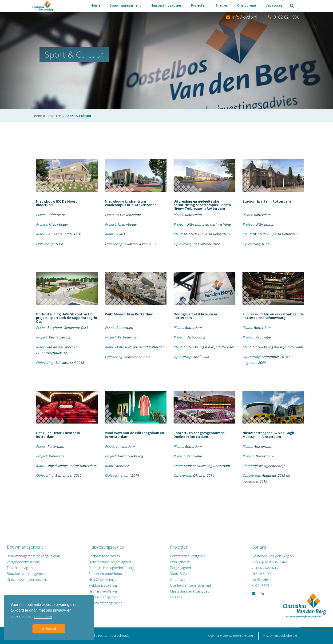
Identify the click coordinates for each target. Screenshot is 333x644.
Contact (246, 547)
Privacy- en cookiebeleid (280, 636)
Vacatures (274, 5)
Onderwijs (178, 579)
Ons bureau (247, 5)
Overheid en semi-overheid (190, 585)
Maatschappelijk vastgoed (190, 591)
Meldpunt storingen (116, 585)
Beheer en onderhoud (118, 574)
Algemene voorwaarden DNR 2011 (231, 636)
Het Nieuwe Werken (116, 591)
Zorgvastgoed (180, 568)
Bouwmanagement (125, 5)
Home (95, 5)
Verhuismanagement (117, 597)
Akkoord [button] (49, 629)
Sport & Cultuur (182, 574)
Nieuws (222, 5)
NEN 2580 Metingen (116, 579)
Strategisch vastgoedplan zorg (124, 568)
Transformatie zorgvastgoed (123, 562)
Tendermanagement (48, 568)
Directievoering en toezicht (53, 579)
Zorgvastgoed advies (117, 556)
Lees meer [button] (43, 617)
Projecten (199, 5)
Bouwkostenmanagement (52, 574)
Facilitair (176, 597)
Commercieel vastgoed (188, 556)
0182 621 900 (284, 17)
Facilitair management (118, 603)
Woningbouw (180, 562)
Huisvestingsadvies (166, 5)
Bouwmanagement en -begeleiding (59, 556)
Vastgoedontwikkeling (49, 562)
